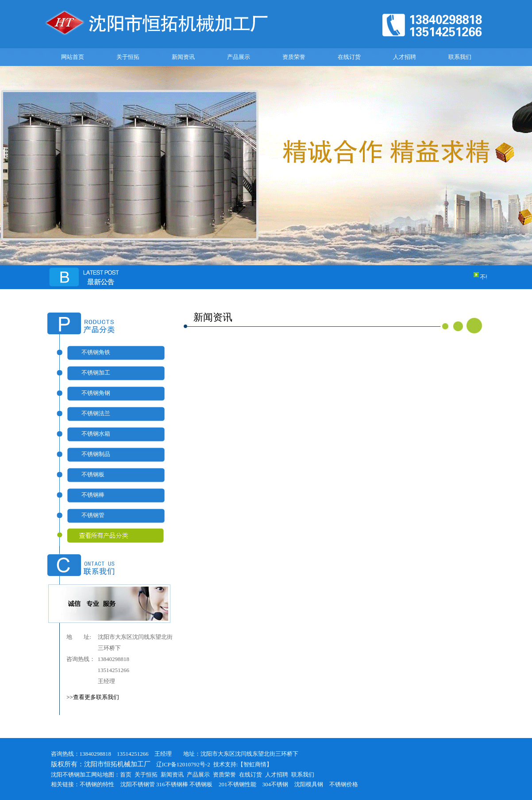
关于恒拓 (128, 57)
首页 (126, 775)
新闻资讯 (183, 57)
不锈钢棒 (93, 495)
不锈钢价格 (344, 784)
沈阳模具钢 (309, 784)
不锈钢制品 (96, 454)
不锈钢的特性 (97, 784)
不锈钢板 (93, 474)
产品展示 (239, 57)
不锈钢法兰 (96, 413)
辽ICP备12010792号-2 (180, 764)
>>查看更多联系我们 (93, 697)
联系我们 (460, 57)
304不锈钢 (276, 784)
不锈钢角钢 (96, 393)
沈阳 (126, 784)
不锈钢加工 (96, 373)
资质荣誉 (294, 57)
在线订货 (349, 57)
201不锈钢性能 (237, 784)
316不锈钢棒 (172, 784)
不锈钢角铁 (96, 352)
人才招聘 (405, 57)
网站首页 (73, 57)
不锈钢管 (93, 515)
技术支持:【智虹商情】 (243, 764)
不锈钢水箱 (96, 434)
